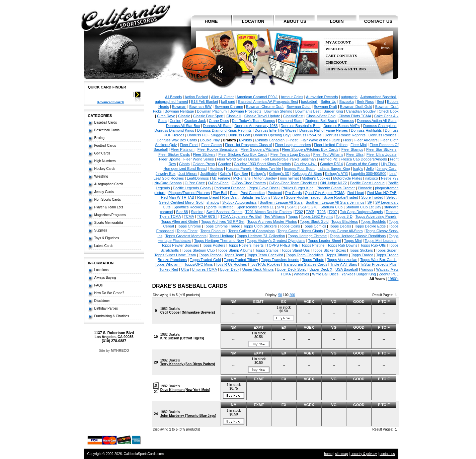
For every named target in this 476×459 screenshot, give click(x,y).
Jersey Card (386, 169)
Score (278, 197)
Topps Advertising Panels (376, 216)
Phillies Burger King (298, 188)
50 (280, 295)
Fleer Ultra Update (382, 154)
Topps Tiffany (337, 255)
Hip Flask (389, 164)
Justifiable (208, 174)
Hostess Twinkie (268, 169)
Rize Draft (230, 197)
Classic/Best (293, 116)
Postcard (275, 193)
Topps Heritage (222, 236)
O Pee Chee (195, 183)
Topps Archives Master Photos (272, 221)
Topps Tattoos (210, 255)
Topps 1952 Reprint (317, 216)
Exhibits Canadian (270, 140)
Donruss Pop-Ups (307, 135)
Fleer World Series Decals (238, 159)
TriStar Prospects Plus (378, 264)
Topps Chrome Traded (222, 226)
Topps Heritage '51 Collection (261, 236)
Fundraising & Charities (112, 316)
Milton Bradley (265, 178)
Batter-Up (329, 102)
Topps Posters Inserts (246, 245)
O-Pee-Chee (218, 183)
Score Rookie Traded (303, 197)
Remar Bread (208, 197)
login (337, 21)
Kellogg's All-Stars (307, 174)
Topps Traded (362, 255)
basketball (309, 102)
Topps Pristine (313, 245)
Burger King (333, 111)
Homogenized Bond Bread (185, 169)
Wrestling (101, 176)
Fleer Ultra (355, 154)
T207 (333, 212)
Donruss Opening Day (271, 135)
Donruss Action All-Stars (377, 121)
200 (292, 295)
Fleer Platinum (183, 149)
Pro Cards (294, 193)
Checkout (336, 62)
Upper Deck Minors (258, 269)
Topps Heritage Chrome (307, 236)
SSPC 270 (309, 207)
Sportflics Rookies (188, 207)
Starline (197, 212)
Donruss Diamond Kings (174, 130)
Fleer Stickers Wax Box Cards (243, 154)
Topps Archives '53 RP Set (223, 221)
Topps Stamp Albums (235, 250)
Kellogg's (258, 174)
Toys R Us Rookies (231, 264)
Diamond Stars (290, 121)
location (253, 21)
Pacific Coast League (367, 183)
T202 (299, 212)
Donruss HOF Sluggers (206, 135)
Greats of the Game (362, 164)
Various (367, 269)
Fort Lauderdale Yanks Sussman (289, 159)
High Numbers (105, 161)
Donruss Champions (380, 126)
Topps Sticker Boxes (329, 250)
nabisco (372, 178)
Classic (184, 116)
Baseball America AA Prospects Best (268, 102)
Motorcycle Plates (348, 178)
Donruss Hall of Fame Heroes (324, 130)
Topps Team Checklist (265, 255)
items (385, 46)
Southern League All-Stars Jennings (335, 202)
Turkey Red (169, 269)
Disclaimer (102, 301)
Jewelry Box (166, 174)
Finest (293, 140)
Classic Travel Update (262, 116)
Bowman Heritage (179, 111)
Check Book (388, 111)
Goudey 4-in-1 (306, 164)
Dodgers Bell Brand (321, 121)
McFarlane (242, 178)
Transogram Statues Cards (305, 264)
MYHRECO (120, 350)
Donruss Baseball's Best (300, 126)
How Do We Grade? (109, 293)
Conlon (176, 121)
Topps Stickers (361, 250)
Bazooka (347, 102)
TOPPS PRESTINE (282, 245)
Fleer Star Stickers (381, 149)
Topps (293, 216)
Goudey (224, 164)
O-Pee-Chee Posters (249, 183)
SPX (281, 207)
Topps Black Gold (314, 221)
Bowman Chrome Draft (265, 107)
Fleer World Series (199, 159)
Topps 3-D (344, 216)
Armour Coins (292, 97)
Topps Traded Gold (205, 260)
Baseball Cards (106, 122)
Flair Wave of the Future (320, 140)
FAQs (99, 285)
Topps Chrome (189, 226)
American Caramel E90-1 (257, 97)
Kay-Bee (241, 174)
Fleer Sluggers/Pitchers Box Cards (310, 149)
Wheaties (301, 274)
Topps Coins (290, 226)
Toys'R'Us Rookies (265, 264)
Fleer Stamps (352, 149)
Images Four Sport (299, 169)
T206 (322, 212)
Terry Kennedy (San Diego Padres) (188, 364)
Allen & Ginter (222, 97)
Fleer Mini (359, 145)
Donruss (347, 121)
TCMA (189, 216)
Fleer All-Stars (366, 140)
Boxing (100, 138)
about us (295, 21)
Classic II (234, 116)
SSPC (292, 207)
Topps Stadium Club (198, 250)
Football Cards (105, 146)
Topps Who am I (168, 264)
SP (370, 202)
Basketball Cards (107, 130)
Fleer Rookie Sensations (218, 149)
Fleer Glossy (212, 145)
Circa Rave (166, 116)
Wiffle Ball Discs (325, 274)
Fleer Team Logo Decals (290, 154)
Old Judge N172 (334, 183)
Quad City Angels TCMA (324, 193)
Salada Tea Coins (256, 197)
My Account (338, 42)
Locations (102, 270)
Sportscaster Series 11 (255, 207)
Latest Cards (104, 246)
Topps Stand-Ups (296, 250)
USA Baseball (347, 269)
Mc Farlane (221, 178)
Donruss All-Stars (217, 126)
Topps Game (288, 231)
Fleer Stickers (204, 154)
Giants (184, 164)
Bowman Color (299, 107)
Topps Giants (312, 231)
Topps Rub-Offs (373, 245)
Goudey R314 (331, 164)
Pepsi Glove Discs (263, 188)
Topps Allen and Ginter (180, 221)
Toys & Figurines (107, 238)
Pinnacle (365, 188)
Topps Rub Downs (342, 245)
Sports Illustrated (220, 207)
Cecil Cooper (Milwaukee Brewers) (188, 312)
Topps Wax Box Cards (378, 260)
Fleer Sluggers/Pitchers (260, 149)
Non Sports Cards (108, 200)
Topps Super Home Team (175, 255)
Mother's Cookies (316, 178)
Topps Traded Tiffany (241, 260)
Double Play (210, 140)
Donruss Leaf (239, 135)
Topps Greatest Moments (186, 236)
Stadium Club (331, 207)
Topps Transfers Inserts (280, 260)
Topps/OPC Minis (199, 264)
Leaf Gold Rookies (169, 178)
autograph (349, 97)
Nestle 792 (390, 178)
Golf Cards (102, 153)
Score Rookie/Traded (341, 197)
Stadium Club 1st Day (363, 207)
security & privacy (364, 454)
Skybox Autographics (240, 202)
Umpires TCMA (204, 269)
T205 (310, 212)
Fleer (347, 140)
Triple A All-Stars (343, 264)
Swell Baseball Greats (225, 212)
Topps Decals (340, 226)
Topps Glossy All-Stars (344, 231)
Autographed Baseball (378, 97)
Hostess (216, 169)
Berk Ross (365, 102)
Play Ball (220, 193)
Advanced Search (110, 102)
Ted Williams (275, 216)
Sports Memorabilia (109, 223)
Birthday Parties (106, 308)
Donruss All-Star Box (183, 126)
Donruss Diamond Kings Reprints (224, 130)
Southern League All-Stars (281, 202)
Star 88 (182, 212)
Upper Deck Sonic (292, 269)
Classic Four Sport (208, 116)
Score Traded (372, 197)
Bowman (179, 107)
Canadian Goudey (361, 111)
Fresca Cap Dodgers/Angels (364, 159)
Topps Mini (353, 241)
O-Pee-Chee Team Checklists (293, 183)
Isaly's (358, 169)
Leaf (393, 174)
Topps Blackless (345, 221)
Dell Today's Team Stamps (254, 121)
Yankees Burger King (359, 274)
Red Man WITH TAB (178, 197)
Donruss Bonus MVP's (342, 126)
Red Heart (356, 193)
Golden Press (204, 164)
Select (391, 197)
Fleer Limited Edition (331, 145)
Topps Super (386, 250)
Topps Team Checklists (305, 255)
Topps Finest (187, 231)
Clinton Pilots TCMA (355, 116)
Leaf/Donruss (198, 178)
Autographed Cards (109, 184)
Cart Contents (341, 56)
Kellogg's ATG (337, 174)
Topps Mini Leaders (380, 241)
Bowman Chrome (229, 107)
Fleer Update (170, 159)
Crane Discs (219, 121)
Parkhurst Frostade (230, 188)
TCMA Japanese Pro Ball (241, 216)
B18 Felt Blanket (205, 102)
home (211, 21)
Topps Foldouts (213, 231)
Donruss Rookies (383, 135)
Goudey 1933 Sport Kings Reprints (262, 164)
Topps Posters (214, 245)
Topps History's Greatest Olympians (276, 241)
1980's (393, 279)
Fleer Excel (189, 145)
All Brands (173, 97)
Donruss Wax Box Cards (177, 140)
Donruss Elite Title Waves (275, 130)
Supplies (101, 230)
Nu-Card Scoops (168, 183)
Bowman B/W (201, 107)
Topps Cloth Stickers (260, 226)
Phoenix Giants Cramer (336, 188)
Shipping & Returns (346, 69)
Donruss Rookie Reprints (345, 135)
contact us (378, 21)
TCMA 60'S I (207, 216)
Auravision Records (322, 97)
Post (234, 193)
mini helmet (289, 178)
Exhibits (246, 140)
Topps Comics (314, 226)
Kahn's (225, 174)
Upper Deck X (321, 269)
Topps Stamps (267, 250)
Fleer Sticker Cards (174, 154)
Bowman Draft (325, 107)
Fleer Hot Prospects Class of (248, 145)
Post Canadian (252, 193)
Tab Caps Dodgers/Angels (361, 212)
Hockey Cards (105, 169)
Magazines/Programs (110, 215)
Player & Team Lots (109, 207)
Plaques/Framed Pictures (189, 193)
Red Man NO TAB (382, 193)
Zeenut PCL (389, 274)
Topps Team (234, 255)
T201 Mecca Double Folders (268, 212)
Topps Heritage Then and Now (219, 241)
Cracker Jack (195, 121)
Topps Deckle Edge (370, 226)
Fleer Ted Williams (328, 154)
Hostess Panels (239, 169)
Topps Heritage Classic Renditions (358, 236)
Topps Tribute (313, 260)
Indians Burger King (334, 169)
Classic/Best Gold (321, 116)
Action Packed (196, 97)
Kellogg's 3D (279, 174)
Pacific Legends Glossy (192, 188)
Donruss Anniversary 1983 (256, 126)
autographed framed (172, 102)
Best (380, 102)
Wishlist (335, 49)
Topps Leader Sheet (325, 241)
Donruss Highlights (366, 130)
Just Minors (188, 174)
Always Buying (105, 278)
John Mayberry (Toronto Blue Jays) (188, 416)
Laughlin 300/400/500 (369, 174)
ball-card (228, 102)
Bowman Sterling (278, 111)
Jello (370, 169)
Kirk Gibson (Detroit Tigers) (182, 338)
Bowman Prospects (246, 111)
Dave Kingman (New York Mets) (185, 390)
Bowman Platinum (212, 111)
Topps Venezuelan (342, 260)
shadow (213, 202)
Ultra (185, 269)
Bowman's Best (308, 111)
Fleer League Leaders (293, 145)
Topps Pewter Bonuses (180, 245)
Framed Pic (328, 159)
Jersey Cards (104, 192)
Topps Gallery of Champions (251, 231)
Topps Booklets (373, 221)
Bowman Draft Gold (356, 107)
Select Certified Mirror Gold (181, 202)
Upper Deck (230, 269)
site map (341, 454)
